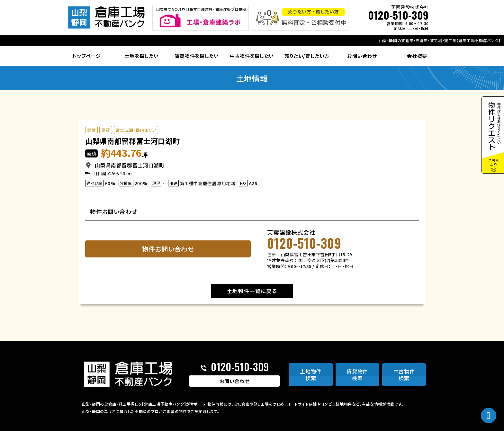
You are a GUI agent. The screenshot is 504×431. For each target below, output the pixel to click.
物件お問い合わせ (168, 249)
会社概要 (417, 56)
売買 (91, 130)
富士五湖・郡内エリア (136, 130)
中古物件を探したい (252, 56)
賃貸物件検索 (357, 375)
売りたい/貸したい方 (307, 56)
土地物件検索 (311, 375)
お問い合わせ (362, 56)
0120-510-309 (398, 15)
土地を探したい (142, 56)
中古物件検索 (404, 375)
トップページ (86, 56)
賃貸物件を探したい (197, 56)
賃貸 (106, 130)
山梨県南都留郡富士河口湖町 (132, 141)
